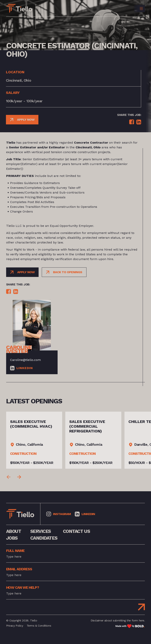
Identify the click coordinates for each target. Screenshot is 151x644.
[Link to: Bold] (130, 626)
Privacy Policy (15, 626)
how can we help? (23, 587)
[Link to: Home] (19, 8)
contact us (76, 531)
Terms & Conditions (39, 626)
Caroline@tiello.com (25, 360)
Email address (19, 569)
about (14, 531)
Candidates (44, 538)
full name (15, 551)
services (41, 531)
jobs (12, 538)
